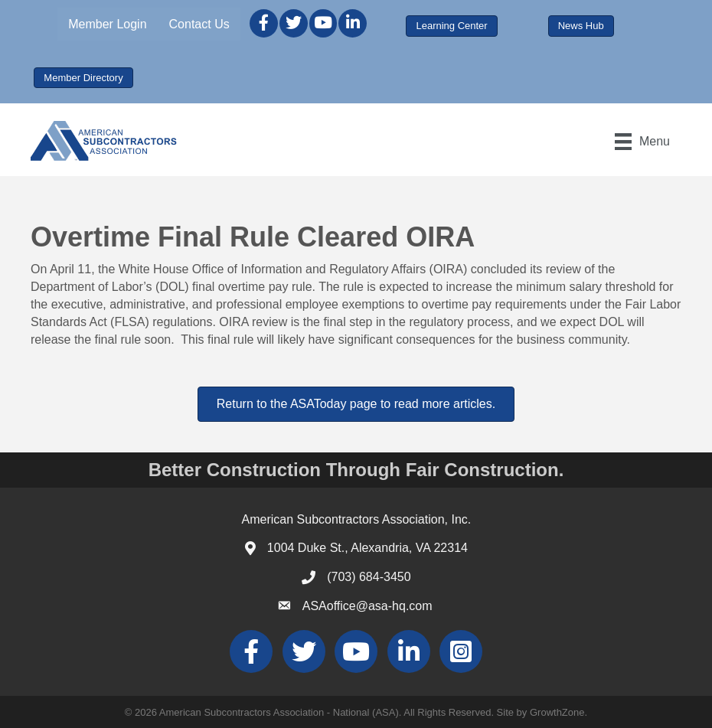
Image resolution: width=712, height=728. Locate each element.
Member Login (107, 24)
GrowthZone (557, 712)
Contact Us (199, 24)
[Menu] (642, 142)
